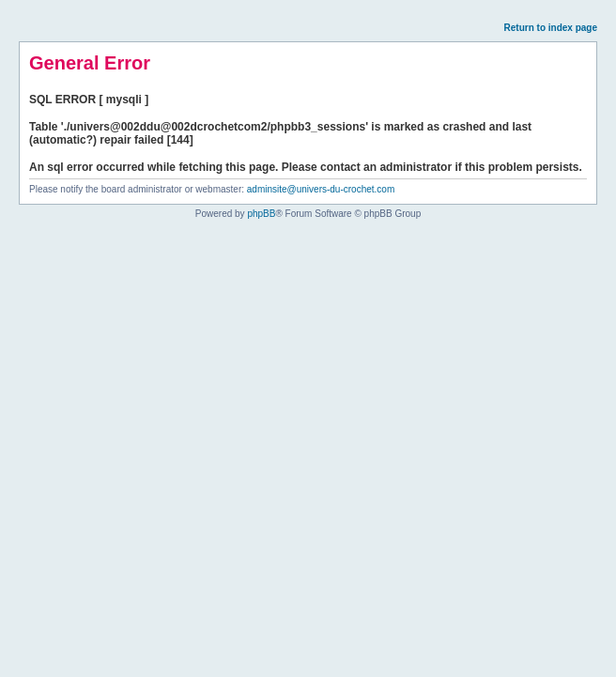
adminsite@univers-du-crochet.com (321, 189)
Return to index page (551, 28)
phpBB (261, 214)
